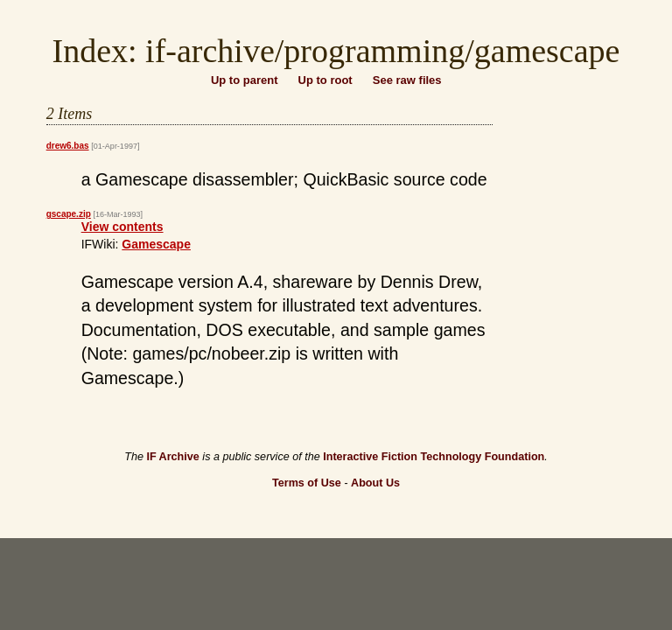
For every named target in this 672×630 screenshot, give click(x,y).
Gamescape (156, 244)
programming (374, 51)
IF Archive (172, 457)
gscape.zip (69, 214)
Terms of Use (307, 483)
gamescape (547, 51)
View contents (122, 227)
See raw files (407, 80)
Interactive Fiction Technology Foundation (434, 457)
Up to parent (245, 80)
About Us (375, 483)
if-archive (210, 51)
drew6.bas (68, 146)
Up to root (325, 80)
